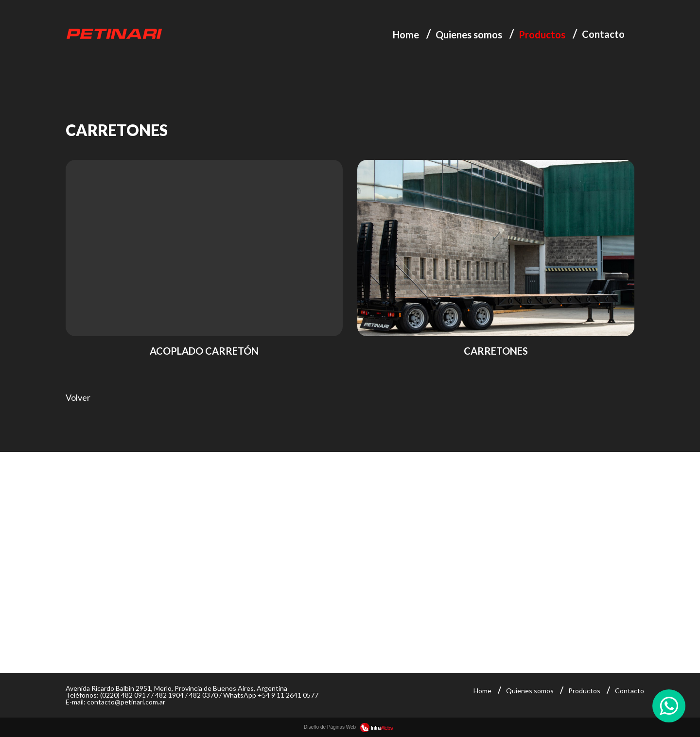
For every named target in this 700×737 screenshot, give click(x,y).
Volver (78, 397)
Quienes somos (469, 34)
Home (406, 34)
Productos (542, 34)
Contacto (603, 34)
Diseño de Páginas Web (350, 727)
